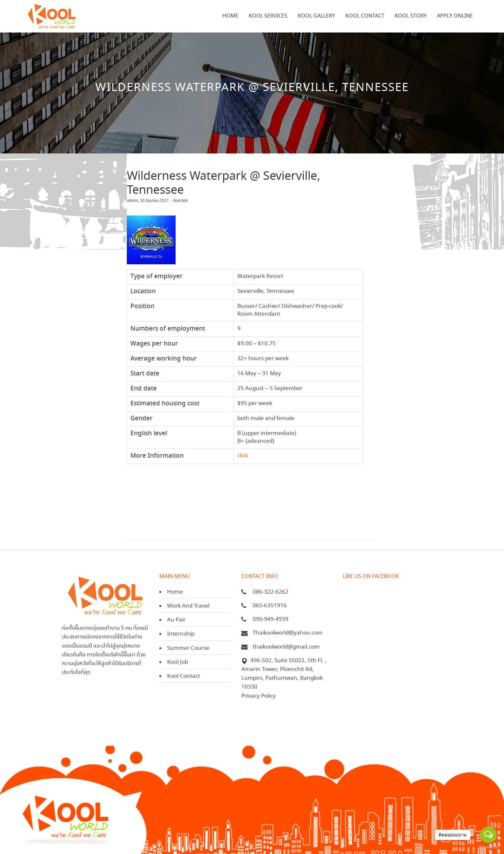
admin (133, 201)
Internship (181, 634)
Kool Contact (184, 676)
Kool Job (180, 201)
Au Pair (176, 620)
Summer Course (188, 648)
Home (175, 592)
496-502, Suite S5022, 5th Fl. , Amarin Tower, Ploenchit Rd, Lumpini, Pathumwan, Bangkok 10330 (284, 674)
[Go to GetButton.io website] (488, 847)
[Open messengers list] (488, 835)
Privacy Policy (259, 696)
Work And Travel (188, 606)
